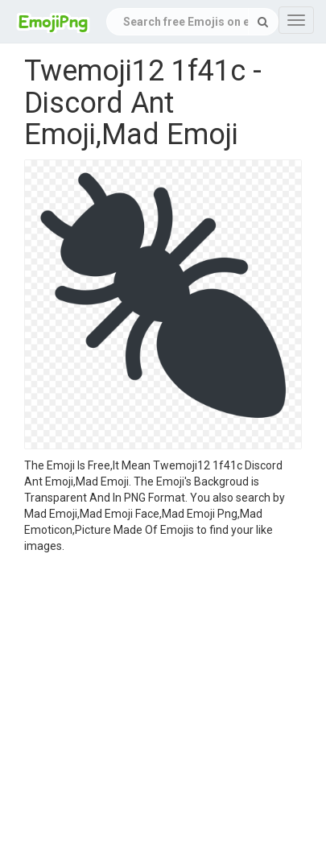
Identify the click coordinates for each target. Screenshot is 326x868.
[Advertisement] (151, 713)
